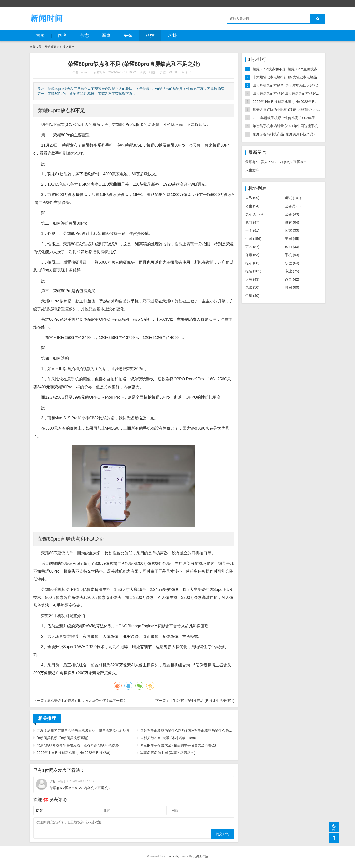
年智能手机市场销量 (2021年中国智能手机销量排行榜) (294, 126)
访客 (53, 781)
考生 (252, 206)
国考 (62, 35)
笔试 (252, 287)
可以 (252, 247)
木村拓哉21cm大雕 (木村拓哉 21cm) (168, 738)
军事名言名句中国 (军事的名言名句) (168, 753)
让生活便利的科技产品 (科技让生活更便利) (202, 701)
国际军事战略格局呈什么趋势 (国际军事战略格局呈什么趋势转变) (187, 730)
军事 (106, 35)
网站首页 (50, 47)
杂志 (84, 35)
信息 (252, 296)
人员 (252, 279)
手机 (292, 255)
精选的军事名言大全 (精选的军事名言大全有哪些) (178, 745)
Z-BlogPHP (171, 856)
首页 (40, 35)
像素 (252, 255)
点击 (292, 279)
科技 (150, 35)
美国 (292, 239)
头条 (128, 35)
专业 (292, 271)
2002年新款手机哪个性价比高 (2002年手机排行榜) (291, 118)
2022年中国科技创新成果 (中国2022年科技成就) (74, 753)
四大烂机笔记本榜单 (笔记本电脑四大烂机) (285, 85)
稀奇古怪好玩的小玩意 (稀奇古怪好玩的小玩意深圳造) (294, 110)
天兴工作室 (201, 856)
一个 (252, 230)
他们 (292, 247)
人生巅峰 (252, 170)
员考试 (254, 214)
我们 (252, 222)
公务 (292, 214)
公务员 (294, 206)
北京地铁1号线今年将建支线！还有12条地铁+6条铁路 (78, 745)
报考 (252, 263)
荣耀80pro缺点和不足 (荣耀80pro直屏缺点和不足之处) (294, 69)
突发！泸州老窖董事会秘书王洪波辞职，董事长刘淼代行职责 (83, 730)
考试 (293, 198)
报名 (253, 271)
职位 (292, 263)
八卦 (172, 35)
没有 (292, 222)
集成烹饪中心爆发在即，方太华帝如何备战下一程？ (87, 701)
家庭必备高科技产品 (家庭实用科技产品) (284, 134)
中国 (253, 239)
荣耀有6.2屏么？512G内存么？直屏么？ (276, 162)
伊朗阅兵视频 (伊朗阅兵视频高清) (62, 738)
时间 (292, 287)
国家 (292, 230)
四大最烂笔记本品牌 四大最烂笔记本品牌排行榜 (289, 93)
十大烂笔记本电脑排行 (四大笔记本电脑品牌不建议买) (294, 77)
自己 (252, 198)
